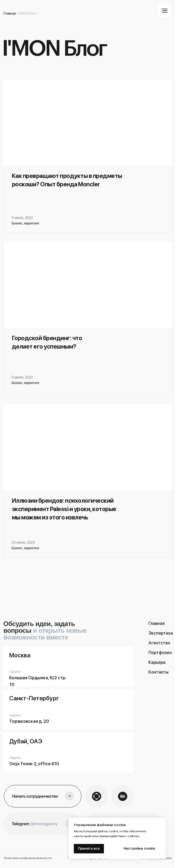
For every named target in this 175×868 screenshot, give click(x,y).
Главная (10, 13)
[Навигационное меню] (164, 11)
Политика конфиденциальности (28, 858)
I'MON (23, 13)
